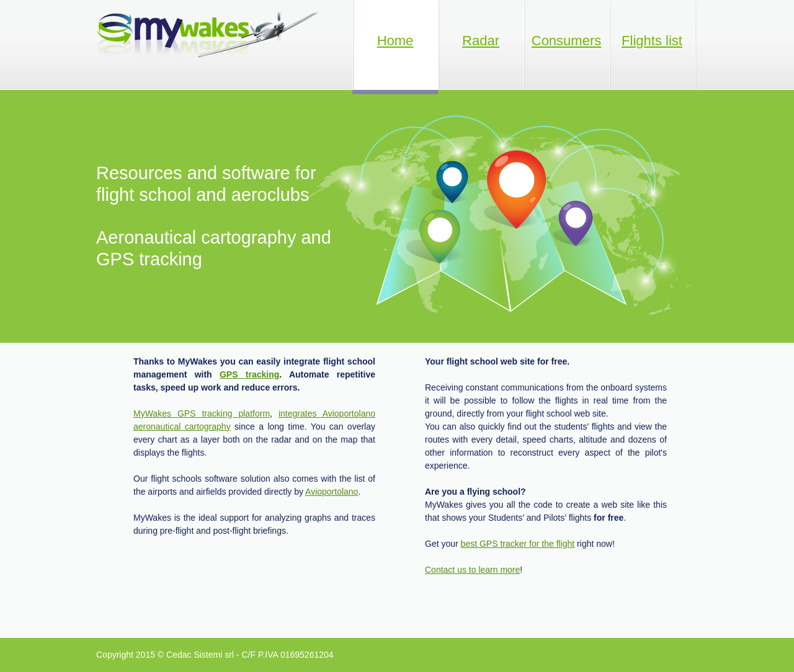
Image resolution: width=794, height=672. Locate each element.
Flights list (652, 41)
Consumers (566, 41)
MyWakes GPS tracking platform (202, 413)
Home (395, 41)
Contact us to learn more (472, 570)
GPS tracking (249, 374)
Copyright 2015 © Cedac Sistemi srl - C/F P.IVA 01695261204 (215, 655)
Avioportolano (332, 492)
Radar (481, 41)
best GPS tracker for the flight (518, 544)
